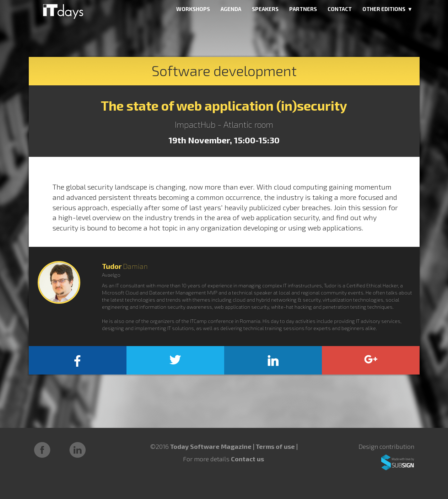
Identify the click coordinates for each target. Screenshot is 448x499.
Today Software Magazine (211, 446)
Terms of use (276, 446)
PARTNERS (303, 9)
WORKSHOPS (193, 9)
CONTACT (340, 9)
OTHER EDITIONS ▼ (388, 9)
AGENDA (231, 9)
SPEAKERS (265, 9)
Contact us (247, 459)
